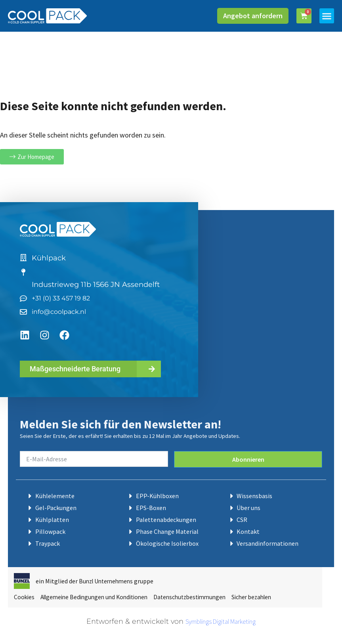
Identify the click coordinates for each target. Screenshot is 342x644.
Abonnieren (248, 456)
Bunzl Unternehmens (108, 577)
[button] (327, 16)
